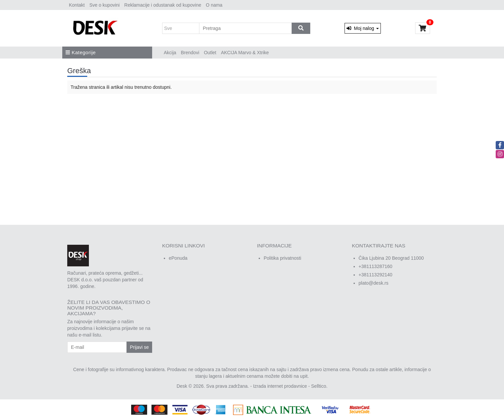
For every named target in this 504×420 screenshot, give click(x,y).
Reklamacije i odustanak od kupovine (163, 5)
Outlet (210, 53)
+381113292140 (376, 275)
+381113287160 (376, 266)
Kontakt (77, 5)
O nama (214, 5)
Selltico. (319, 386)
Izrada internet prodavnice (280, 386)
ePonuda (178, 258)
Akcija (170, 53)
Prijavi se (139, 347)
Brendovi (190, 53)
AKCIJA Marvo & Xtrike (245, 53)
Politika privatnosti (282, 258)
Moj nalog (363, 28)
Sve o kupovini (104, 5)
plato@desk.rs (374, 283)
